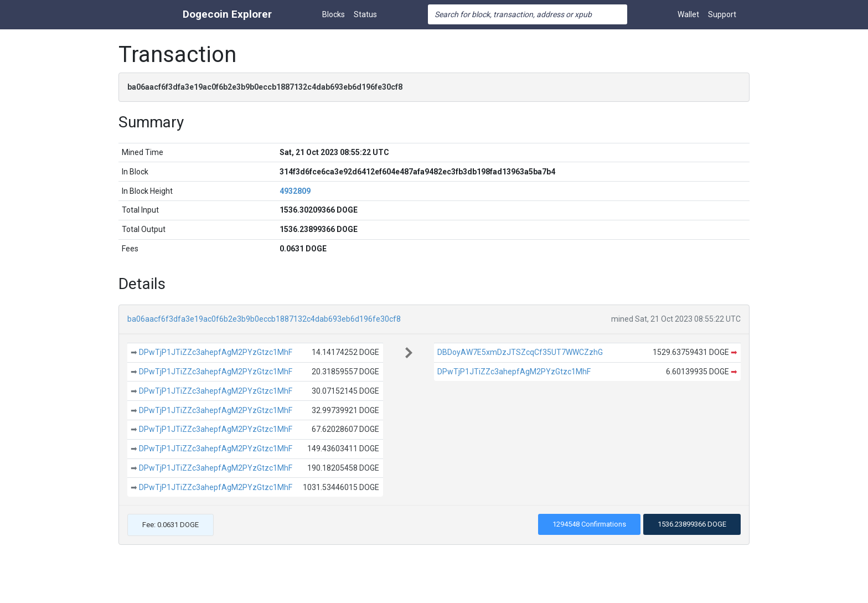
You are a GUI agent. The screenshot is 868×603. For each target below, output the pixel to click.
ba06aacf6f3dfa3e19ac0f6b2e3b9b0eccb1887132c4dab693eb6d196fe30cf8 (264, 319)
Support (722, 14)
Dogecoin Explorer (227, 14)
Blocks (334, 14)
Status (365, 14)
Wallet (688, 14)
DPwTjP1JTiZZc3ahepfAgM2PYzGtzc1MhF (216, 352)
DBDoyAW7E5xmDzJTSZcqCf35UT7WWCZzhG (520, 352)
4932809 (295, 191)
